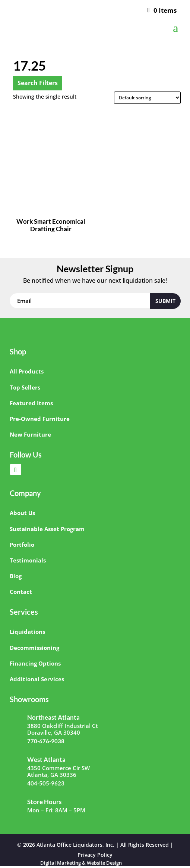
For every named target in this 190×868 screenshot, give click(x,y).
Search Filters (38, 83)
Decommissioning (34, 648)
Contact (21, 592)
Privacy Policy (95, 855)
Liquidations (27, 632)
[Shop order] (147, 98)
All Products (27, 371)
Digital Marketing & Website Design (81, 863)
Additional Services (37, 679)
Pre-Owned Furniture (40, 419)
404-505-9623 (46, 783)
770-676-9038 (46, 741)
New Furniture (30, 434)
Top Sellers (25, 387)
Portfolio (22, 545)
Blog (16, 576)
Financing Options (35, 663)
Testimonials (28, 560)
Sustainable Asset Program (47, 529)
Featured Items (31, 403)
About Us (22, 513)
